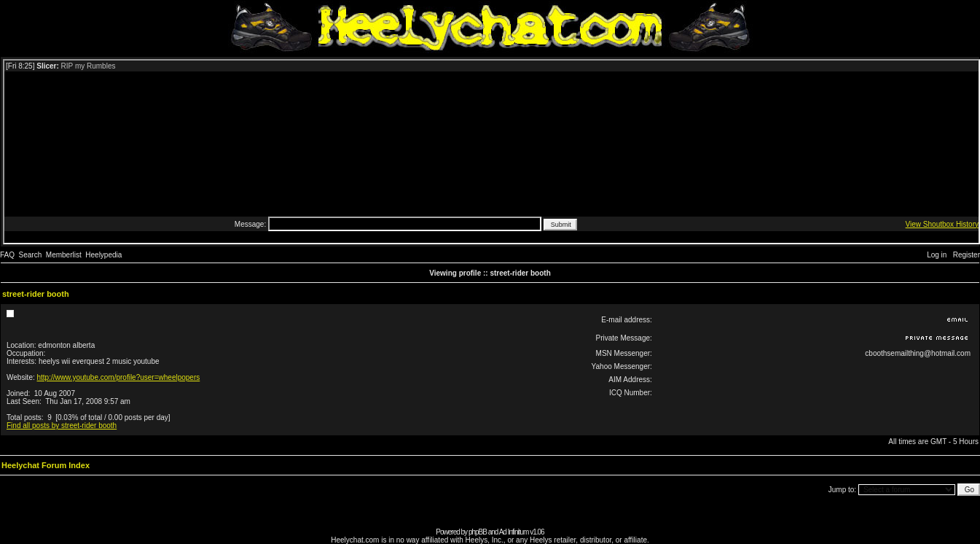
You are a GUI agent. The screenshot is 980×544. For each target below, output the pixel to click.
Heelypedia (103, 255)
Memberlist (64, 255)
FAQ (7, 255)
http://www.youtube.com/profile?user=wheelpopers (119, 377)
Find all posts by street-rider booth (62, 426)
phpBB (478, 532)
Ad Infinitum (514, 532)
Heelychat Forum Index (46, 465)
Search (31, 255)
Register (967, 255)
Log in (937, 255)
